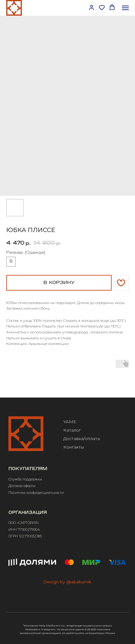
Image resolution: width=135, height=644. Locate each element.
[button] (92, 7)
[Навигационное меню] (125, 8)
